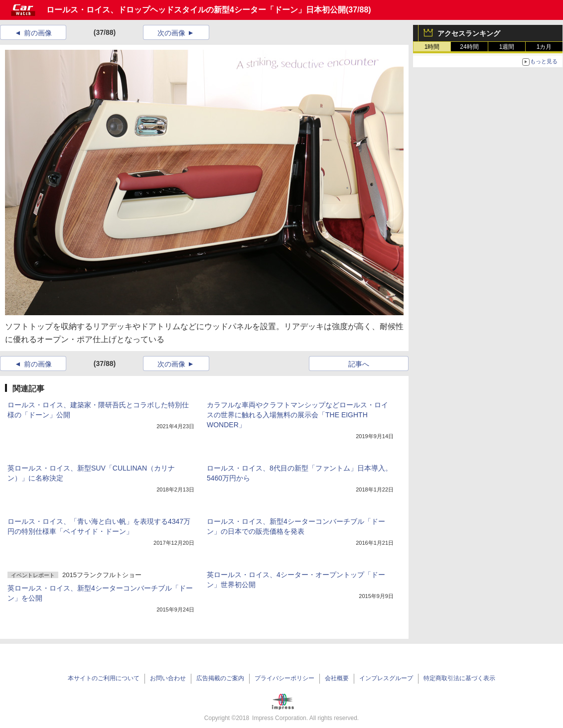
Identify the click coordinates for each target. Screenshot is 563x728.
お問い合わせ (168, 678)
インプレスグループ (386, 678)
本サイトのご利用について (104, 678)
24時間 (469, 47)
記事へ (359, 364)
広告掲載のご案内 (220, 678)
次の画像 (171, 33)
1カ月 (544, 47)
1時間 (432, 47)
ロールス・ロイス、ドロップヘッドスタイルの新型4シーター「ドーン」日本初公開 (196, 10)
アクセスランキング (469, 33)
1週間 (507, 47)
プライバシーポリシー (284, 678)
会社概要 (337, 678)
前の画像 (38, 33)
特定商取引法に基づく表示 (459, 678)
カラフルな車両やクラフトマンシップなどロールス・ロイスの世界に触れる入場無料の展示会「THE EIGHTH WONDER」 (297, 415)
